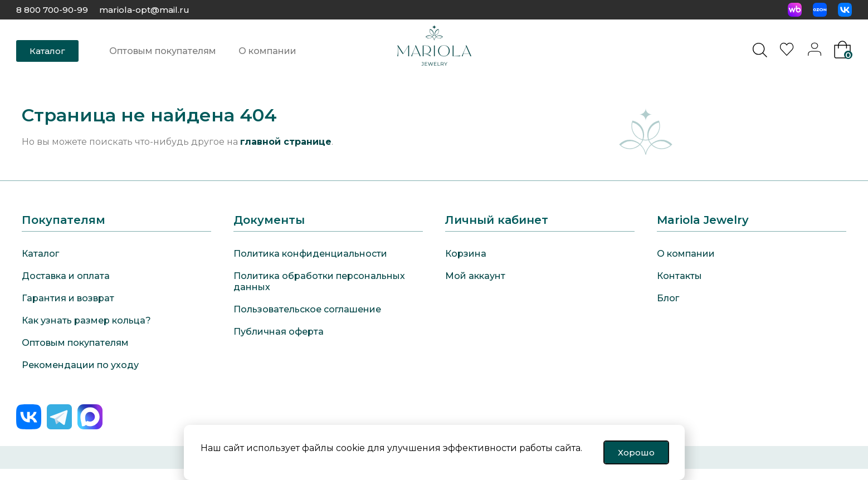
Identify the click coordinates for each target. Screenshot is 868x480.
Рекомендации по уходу (80, 365)
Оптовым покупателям (163, 51)
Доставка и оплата (66, 276)
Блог (668, 298)
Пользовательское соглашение (307, 309)
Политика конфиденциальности (310, 254)
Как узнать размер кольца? (86, 320)
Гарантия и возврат (68, 298)
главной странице (286, 142)
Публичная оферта (279, 332)
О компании (267, 51)
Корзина (466, 254)
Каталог (40, 254)
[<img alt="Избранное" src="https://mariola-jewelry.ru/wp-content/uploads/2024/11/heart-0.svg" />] (788, 53)
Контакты (679, 276)
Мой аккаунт (475, 276)
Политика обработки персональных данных (319, 281)
